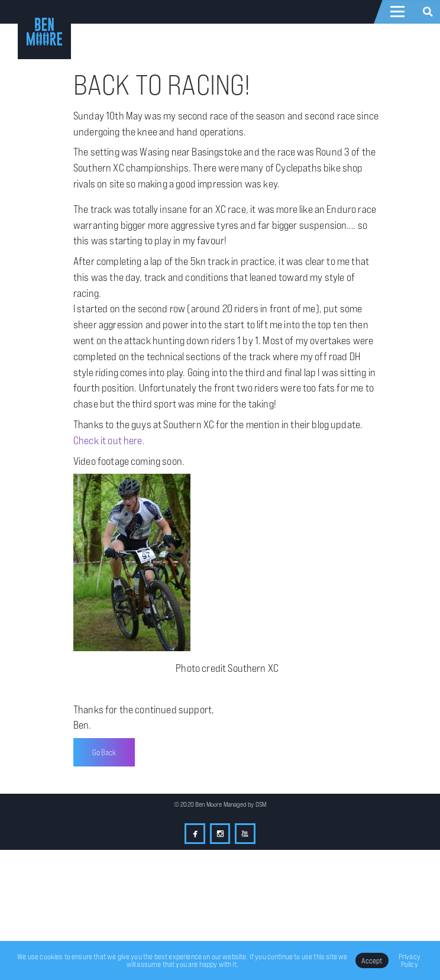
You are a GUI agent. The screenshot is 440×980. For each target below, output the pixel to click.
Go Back (104, 752)
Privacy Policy (410, 960)
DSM (261, 804)
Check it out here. (109, 440)
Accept (372, 960)
